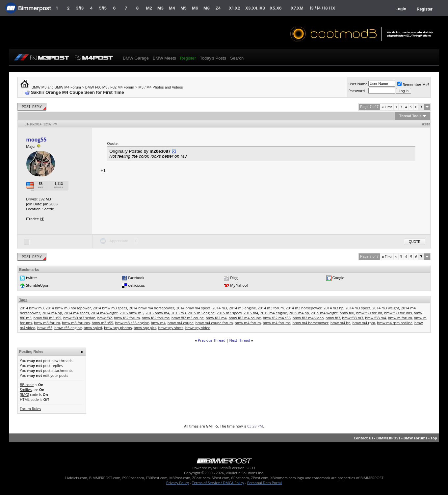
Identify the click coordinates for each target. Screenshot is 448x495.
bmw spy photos (118, 328)
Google (338, 278)
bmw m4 (158, 323)
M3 (160, 8)
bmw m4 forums (277, 323)
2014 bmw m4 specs (193, 308)
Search (237, 58)
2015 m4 (251, 313)
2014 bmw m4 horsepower (152, 308)
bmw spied (93, 328)
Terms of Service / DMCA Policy (218, 483)
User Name (358, 84)
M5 (184, 8)
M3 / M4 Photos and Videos (161, 87)
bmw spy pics (145, 328)
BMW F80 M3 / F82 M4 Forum (110, 87)
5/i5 (103, 8)
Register (425, 9)
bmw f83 (333, 318)
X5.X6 (276, 8)
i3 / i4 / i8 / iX (323, 8)
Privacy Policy (178, 483)
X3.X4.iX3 (255, 8)
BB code (27, 385)
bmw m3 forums (76, 323)
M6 (195, 8)
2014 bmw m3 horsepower (68, 308)
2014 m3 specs (358, 308)
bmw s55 (45, 328)
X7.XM (297, 8)
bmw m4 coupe (181, 323)
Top (434, 438)
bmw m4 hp (341, 323)
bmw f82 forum (127, 318)
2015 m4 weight (324, 313)
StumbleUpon (38, 285)
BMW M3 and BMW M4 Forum (56, 87)
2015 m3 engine (201, 313)
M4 (172, 8)
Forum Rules (30, 409)
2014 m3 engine (242, 308)
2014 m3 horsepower (304, 308)
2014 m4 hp (52, 313)
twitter (32, 278)
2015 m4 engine (274, 313)
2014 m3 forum (271, 308)
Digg (234, 278)
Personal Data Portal (264, 483)
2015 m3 (179, 313)
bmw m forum (400, 318)
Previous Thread (211, 340)
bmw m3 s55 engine (132, 323)
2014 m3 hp (334, 308)
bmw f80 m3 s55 (48, 318)
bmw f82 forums (156, 318)
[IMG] (24, 394)
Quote (415, 242)
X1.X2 (234, 8)
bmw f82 (105, 318)
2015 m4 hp (299, 313)
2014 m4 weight (104, 313)
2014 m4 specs (76, 313)
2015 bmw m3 (132, 313)
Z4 (218, 8)
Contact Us (363, 438)
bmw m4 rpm (364, 323)
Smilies (26, 390)
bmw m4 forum (248, 323)
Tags (23, 300)
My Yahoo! (239, 285)
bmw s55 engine (68, 328)
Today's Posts (213, 58)
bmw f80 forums (398, 313)
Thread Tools (410, 116)
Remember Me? (413, 84)
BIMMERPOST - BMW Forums (402, 438)
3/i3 (80, 8)
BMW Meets (164, 58)
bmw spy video (198, 328)
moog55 (36, 140)
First (387, 107)
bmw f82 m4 (216, 318)
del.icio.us (136, 285)
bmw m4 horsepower (310, 323)
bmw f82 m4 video (308, 318)
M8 (207, 8)
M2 (149, 8)
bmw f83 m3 (353, 318)
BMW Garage (136, 58)
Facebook (136, 278)
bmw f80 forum (369, 313)
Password (357, 91)
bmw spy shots (171, 328)
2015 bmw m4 (158, 313)
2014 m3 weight (386, 308)
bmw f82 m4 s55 (277, 318)
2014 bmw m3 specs (110, 308)
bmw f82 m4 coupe (245, 318)
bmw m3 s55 (102, 323)
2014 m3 (220, 308)
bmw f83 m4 (376, 318)
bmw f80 (347, 313)
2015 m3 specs (229, 313)
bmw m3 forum (47, 323)
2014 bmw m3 (32, 308)
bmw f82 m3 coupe (188, 318)
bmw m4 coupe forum (214, 323)
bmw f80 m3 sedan (79, 318)
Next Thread (239, 340)
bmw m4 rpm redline (395, 323)
